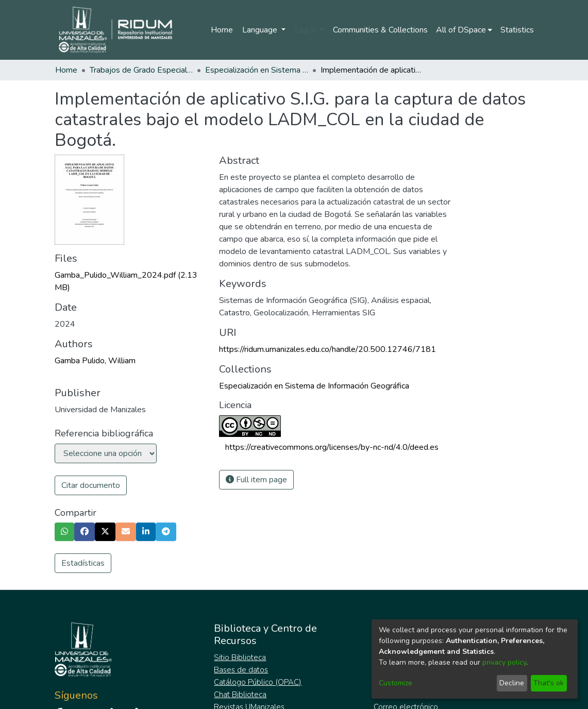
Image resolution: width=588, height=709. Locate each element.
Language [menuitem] (261, 30)
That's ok (549, 683)
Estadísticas (83, 563)
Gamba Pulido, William (95, 361)
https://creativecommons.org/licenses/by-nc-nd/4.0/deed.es (332, 447)
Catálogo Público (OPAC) (258, 682)
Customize (396, 683)
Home (222, 30)
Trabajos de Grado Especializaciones (141, 70)
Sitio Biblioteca (240, 657)
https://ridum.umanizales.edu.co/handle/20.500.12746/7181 (327, 349)
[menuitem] (464, 30)
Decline (512, 683)
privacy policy (504, 662)
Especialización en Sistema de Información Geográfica (257, 70)
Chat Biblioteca (240, 695)
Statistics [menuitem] (517, 30)
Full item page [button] (256, 480)
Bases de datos (241, 670)
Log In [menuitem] (306, 30)
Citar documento (91, 485)
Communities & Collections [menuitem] (380, 30)
